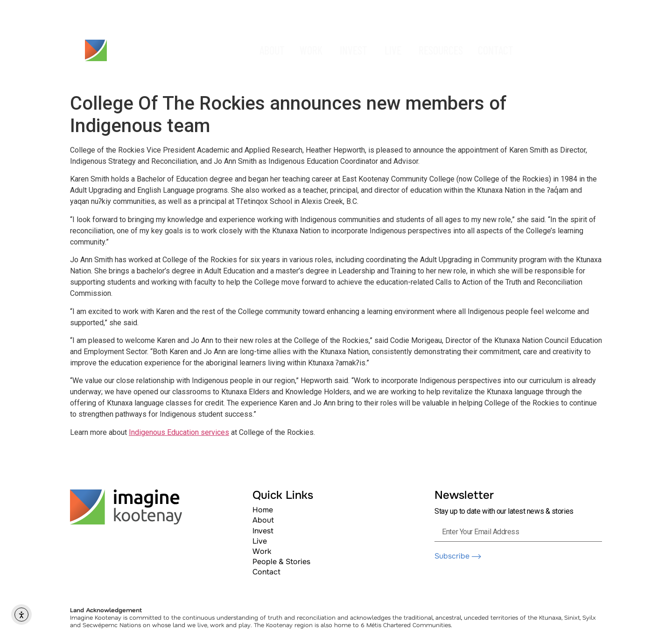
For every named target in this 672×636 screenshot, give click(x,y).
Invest (263, 531)
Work (262, 551)
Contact (266, 572)
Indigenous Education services (179, 432)
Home (263, 510)
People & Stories (281, 562)
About (263, 520)
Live (260, 541)
